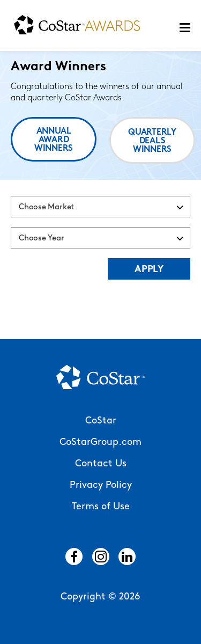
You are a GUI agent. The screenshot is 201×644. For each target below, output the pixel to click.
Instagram (101, 557)
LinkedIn (127, 557)
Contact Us (101, 464)
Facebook (74, 557)
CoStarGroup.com (100, 442)
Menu (185, 28)
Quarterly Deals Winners (152, 141)
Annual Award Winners (54, 140)
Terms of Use (101, 507)
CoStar (101, 421)
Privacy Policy (101, 485)
